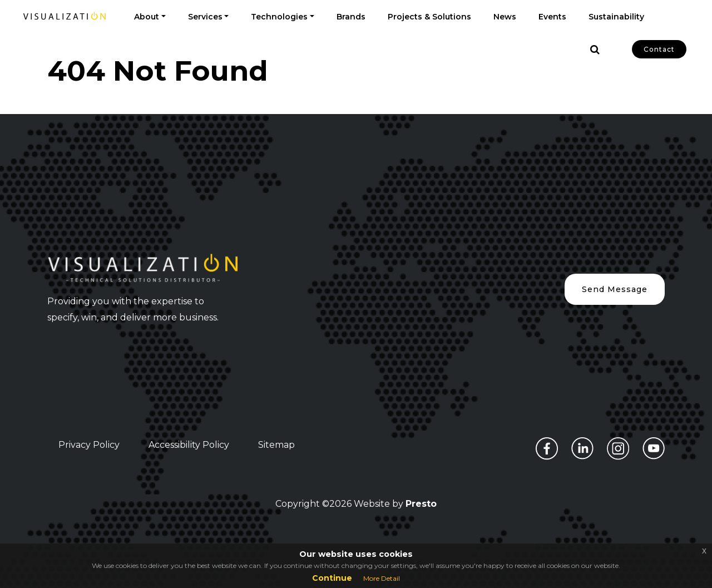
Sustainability (616, 17)
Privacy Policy (89, 445)
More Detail (382, 578)
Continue (332, 578)
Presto (421, 504)
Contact (659, 49)
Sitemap (276, 445)
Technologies (279, 17)
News (505, 17)
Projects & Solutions (429, 17)
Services (205, 17)
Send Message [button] (615, 289)
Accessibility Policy (189, 445)
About (147, 17)
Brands (351, 17)
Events (552, 17)
